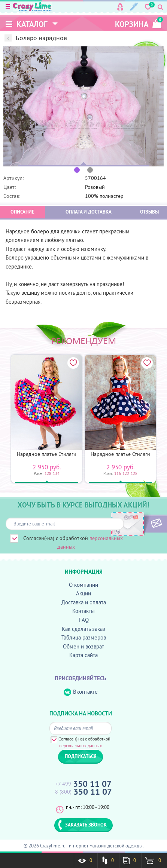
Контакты (83, 611)
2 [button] (90, 170)
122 (126, 473)
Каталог (27, 24)
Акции (83, 593)
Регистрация (134, 7)
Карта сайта (83, 655)
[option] (83, 106)
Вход (120, 7)
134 (56, 473)
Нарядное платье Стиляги (47, 454)
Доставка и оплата (84, 602)
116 (118, 473)
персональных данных (81, 746)
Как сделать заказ (83, 629)
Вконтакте (81, 692)
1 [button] (77, 170)
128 (48, 473)
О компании (83, 585)
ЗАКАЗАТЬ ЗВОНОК (82, 825)
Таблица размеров (84, 637)
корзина (138, 23)
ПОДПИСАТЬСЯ (144, 524)
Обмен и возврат (83, 646)
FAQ (84, 620)
